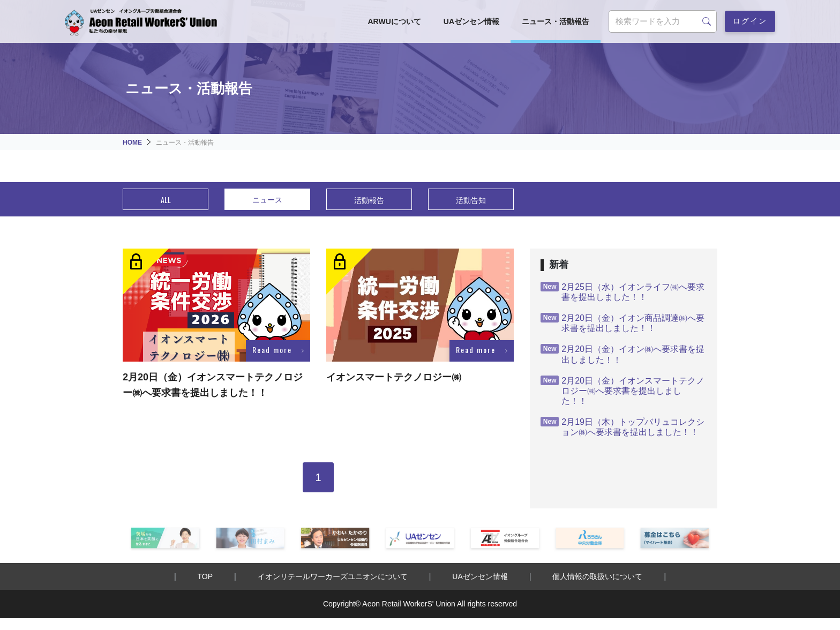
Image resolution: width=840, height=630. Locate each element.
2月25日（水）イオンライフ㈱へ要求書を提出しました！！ (622, 292)
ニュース (267, 199)
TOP (205, 576)
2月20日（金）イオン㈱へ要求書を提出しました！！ (622, 354)
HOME (132, 142)
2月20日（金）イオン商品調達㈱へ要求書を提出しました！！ (622, 323)
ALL (166, 200)
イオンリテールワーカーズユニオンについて (333, 576)
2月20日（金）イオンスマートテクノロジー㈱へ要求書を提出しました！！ (622, 391)
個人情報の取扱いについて (597, 576)
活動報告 (369, 200)
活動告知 (471, 200)
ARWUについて (394, 21)
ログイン (750, 20)
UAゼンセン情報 (471, 21)
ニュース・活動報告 (556, 21)
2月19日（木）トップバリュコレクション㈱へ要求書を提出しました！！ (622, 427)
